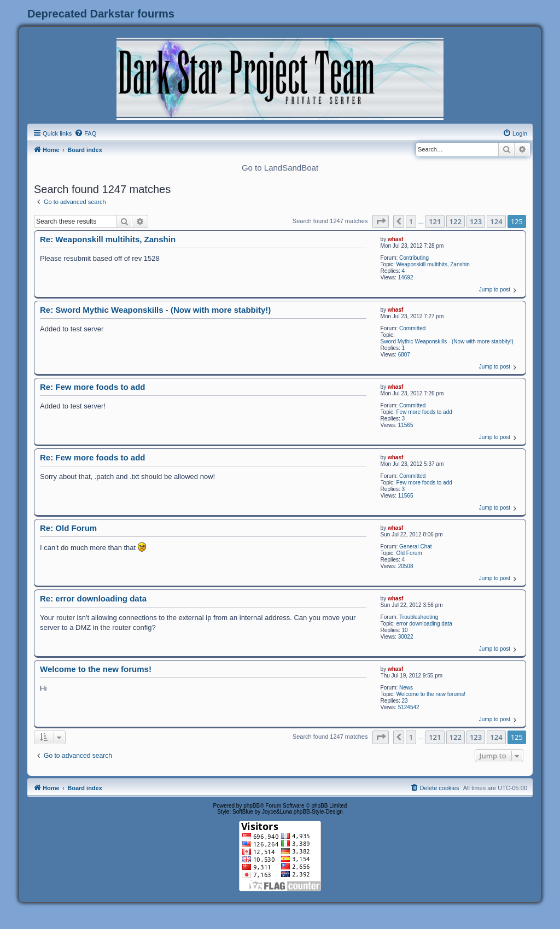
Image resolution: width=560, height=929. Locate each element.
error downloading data (424, 624)
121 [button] (435, 221)
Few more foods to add (424, 412)
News (406, 688)
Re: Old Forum (68, 528)
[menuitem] (85, 133)
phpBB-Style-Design (318, 812)
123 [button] (476, 221)
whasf (395, 239)
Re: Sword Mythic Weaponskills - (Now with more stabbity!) (155, 310)
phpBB (252, 806)
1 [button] (411, 221)
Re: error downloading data (93, 598)
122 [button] (456, 221)
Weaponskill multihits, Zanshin (433, 264)
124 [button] (496, 221)
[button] (381, 221)
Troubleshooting (419, 617)
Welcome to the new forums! (431, 694)
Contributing (414, 258)
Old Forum (409, 553)
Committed (412, 328)
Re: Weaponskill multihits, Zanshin (108, 239)
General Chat (415, 547)
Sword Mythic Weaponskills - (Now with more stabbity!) (447, 341)
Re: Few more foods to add (93, 387)
